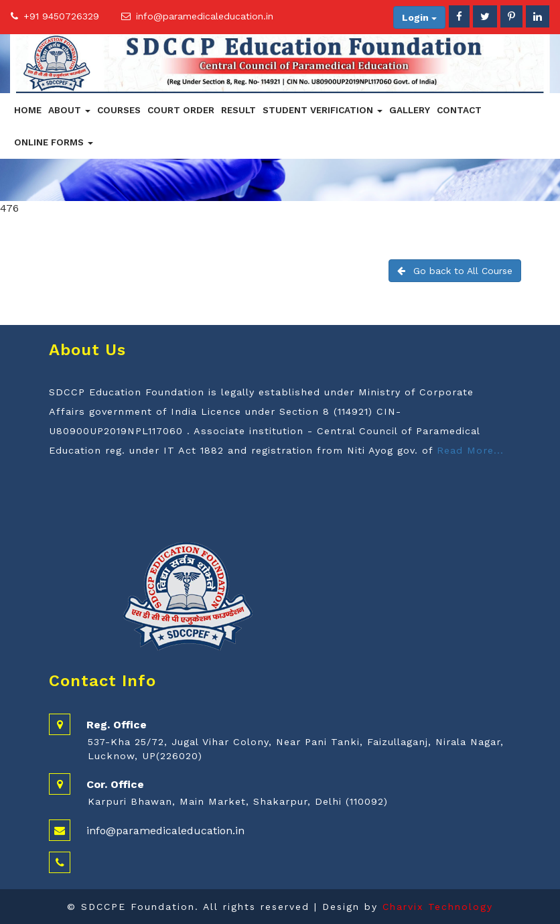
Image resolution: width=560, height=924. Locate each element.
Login (419, 17)
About (69, 110)
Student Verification (323, 110)
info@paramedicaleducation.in (205, 16)
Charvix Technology (438, 907)
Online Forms (54, 142)
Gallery (410, 110)
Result (238, 110)
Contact (459, 110)
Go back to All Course (455, 271)
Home (28, 110)
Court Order (181, 110)
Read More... (470, 450)
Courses (119, 110)
